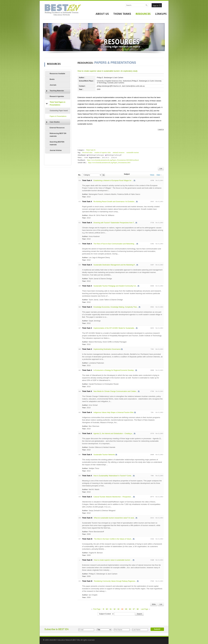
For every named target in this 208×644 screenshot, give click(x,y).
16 (130, 609)
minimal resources (119, 153)
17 (134, 609)
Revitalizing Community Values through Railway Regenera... (115, 581)
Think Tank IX (91, 150)
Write (154, 604)
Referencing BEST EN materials (58, 135)
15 (126, 609)
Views (152, 175)
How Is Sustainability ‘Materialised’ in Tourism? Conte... (113, 476)
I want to (161, 129)
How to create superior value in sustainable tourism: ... (113, 560)
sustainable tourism (133, 153)
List (161, 169)
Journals (53, 85)
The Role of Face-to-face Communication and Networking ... (115, 244)
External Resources (57, 128)
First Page (97, 609)
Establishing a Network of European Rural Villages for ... (113, 180)
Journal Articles (56, 150)
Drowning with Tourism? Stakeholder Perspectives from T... (114, 223)
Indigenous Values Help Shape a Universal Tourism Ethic (114, 412)
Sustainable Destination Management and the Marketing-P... (115, 265)
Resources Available (58, 74)
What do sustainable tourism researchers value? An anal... (114, 518)
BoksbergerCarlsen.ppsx (96, 155)
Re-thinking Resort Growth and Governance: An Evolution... (115, 202)
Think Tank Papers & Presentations (56, 104)
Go (104, 175)
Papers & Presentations (58, 116)
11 (111, 609)
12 (114, 609)
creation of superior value (103, 153)
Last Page (144, 609)
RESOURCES (143, 14)
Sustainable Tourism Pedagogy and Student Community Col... (115, 286)
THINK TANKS (122, 14)
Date (159, 175)
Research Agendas (57, 96)
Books (52, 79)
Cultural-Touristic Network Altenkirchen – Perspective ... (113, 497)
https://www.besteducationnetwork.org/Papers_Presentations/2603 (109, 163)
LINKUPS (161, 14)
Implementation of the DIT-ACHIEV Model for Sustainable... (114, 328)
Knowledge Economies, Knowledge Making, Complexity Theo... (116, 307)
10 (107, 609)
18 (137, 609)
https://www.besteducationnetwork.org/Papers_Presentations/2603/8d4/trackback (113, 160)
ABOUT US (102, 14)
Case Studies (53, 122)
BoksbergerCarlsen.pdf (114, 155)
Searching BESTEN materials (57, 143)
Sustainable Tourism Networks (104, 455)
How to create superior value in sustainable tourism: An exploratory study (108, 71)
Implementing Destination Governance (107, 349)
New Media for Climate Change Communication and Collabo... (115, 391)
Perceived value (87, 153)
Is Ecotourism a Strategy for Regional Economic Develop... (114, 370)
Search (139, 614)
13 (118, 609)
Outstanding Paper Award (59, 111)
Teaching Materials (55, 91)
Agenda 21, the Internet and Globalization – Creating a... (113, 434)
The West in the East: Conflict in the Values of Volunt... (113, 539)
